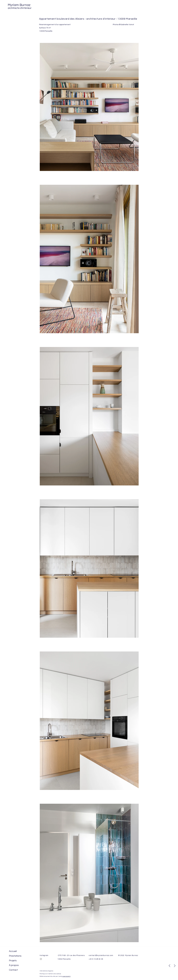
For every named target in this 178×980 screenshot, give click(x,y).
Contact (13, 970)
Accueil (13, 951)
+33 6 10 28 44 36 (96, 959)
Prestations (15, 956)
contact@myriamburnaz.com (101, 955)
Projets (13, 961)
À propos (14, 965)
